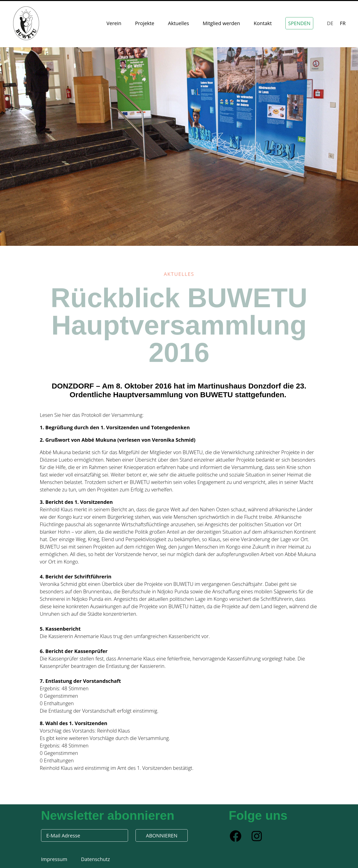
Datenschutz (95, 859)
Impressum (55, 859)
